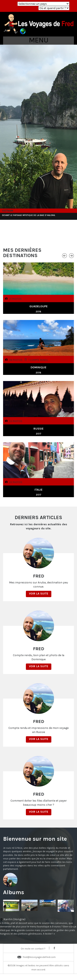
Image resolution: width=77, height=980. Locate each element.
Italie (38, 490)
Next (71, 255)
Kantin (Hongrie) (38, 927)
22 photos (16, 482)
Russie (38, 429)
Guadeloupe (38, 306)
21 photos (15, 299)
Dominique (38, 367)
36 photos (16, 360)
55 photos (16, 421)
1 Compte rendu (38, 360)
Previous (64, 255)
